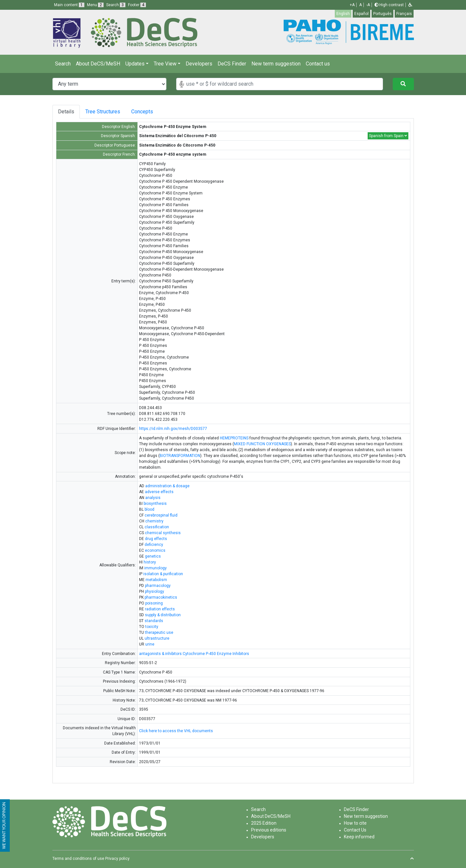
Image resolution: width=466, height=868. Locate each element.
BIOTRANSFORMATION (180, 456)
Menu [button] (95, 5)
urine (150, 644)
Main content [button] (69, 5)
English (343, 14)
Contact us (318, 64)
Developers (199, 64)
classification (157, 527)
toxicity (152, 627)
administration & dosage (167, 486)
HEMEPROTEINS (234, 438)
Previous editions (269, 830)
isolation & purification (163, 574)
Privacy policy (117, 859)
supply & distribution (163, 615)
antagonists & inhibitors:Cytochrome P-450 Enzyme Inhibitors (194, 654)
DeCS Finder (232, 64)
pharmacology (158, 586)
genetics (153, 556)
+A (352, 5)
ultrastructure (157, 638)
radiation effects (160, 609)
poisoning (154, 603)
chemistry (154, 521)
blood (149, 509)
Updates (135, 64)
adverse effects (159, 492)
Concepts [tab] (144, 112)
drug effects (156, 539)
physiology (155, 591)
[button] (410, 5)
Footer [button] (137, 5)
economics (155, 550)
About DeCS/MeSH (98, 64)
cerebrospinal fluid (161, 515)
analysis (153, 498)
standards (154, 621)
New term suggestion (276, 64)
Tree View (165, 64)
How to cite (355, 823)
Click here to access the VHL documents (176, 731)
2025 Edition (264, 823)
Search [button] (116, 5)
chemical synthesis (163, 533)
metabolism (156, 580)
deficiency (154, 545)
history (150, 562)
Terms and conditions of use (78, 859)
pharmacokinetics (161, 597)
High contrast (389, 5)
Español (361, 14)
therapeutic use (159, 633)
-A (368, 5)
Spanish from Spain (388, 136)
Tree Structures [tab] (103, 112)
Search (63, 64)
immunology (155, 568)
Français (404, 14)
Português (382, 14)
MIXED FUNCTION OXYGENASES (262, 444)
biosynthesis (155, 504)
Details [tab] (66, 112)
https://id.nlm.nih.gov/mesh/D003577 (173, 429)
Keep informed (359, 837)
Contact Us (355, 830)
